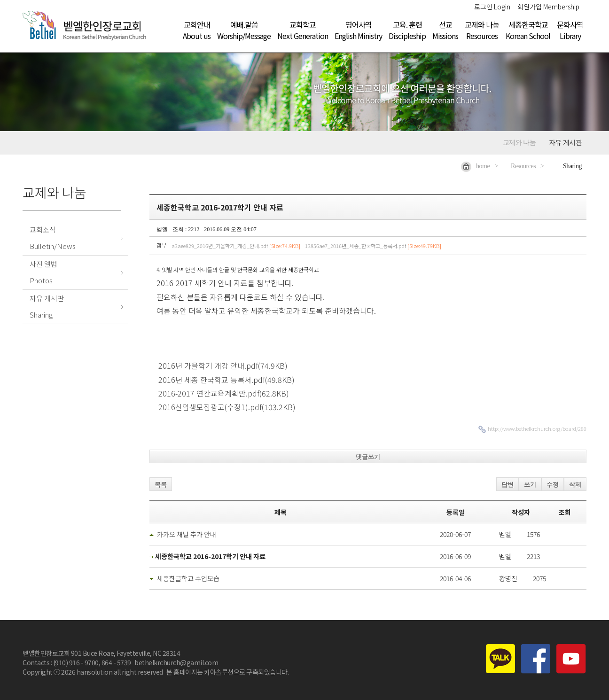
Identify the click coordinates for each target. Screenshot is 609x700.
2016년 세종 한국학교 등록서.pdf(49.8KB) (226, 380)
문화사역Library (570, 30)
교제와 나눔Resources (482, 30)
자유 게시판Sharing (47, 306)
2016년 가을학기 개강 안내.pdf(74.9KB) (222, 366)
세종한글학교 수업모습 (188, 578)
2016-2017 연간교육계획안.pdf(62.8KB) (223, 393)
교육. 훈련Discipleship (407, 30)
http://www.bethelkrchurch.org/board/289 (537, 428)
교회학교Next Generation (303, 30)
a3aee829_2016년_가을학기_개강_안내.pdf (236, 246)
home (475, 166)
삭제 (575, 485)
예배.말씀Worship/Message (244, 30)
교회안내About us (197, 30)
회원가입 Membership (548, 7)
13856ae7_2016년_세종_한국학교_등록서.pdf (373, 246)
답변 (507, 485)
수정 (553, 485)
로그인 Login (492, 7)
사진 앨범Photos (43, 272)
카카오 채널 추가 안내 (187, 534)
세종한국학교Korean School (528, 30)
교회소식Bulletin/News (53, 238)
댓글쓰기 (368, 457)
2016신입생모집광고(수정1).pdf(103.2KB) (226, 407)
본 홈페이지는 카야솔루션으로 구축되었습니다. (227, 672)
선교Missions (445, 30)
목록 (161, 485)
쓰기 (530, 485)
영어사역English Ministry (358, 30)
